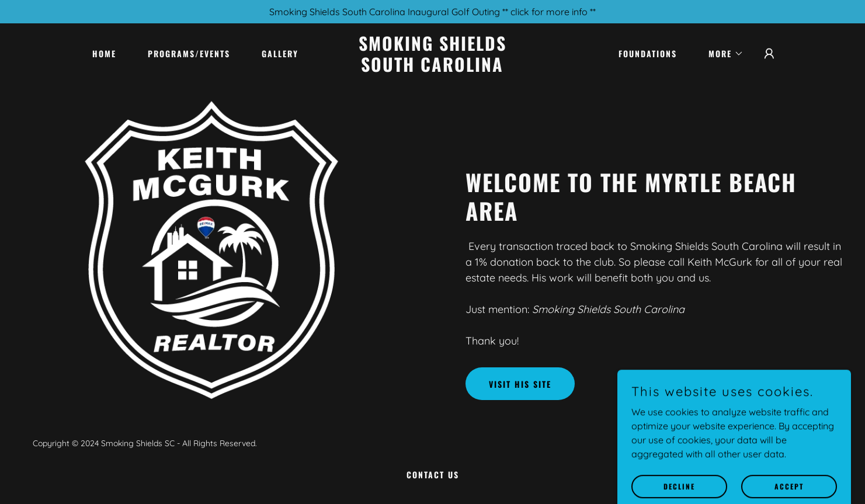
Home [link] (104, 53)
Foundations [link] (648, 53)
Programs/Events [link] (189, 53)
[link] (433, 68)
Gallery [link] (280, 53)
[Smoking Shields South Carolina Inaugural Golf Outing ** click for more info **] (432, 12)
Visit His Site (520, 384)
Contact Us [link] (433, 475)
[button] (722, 54)
